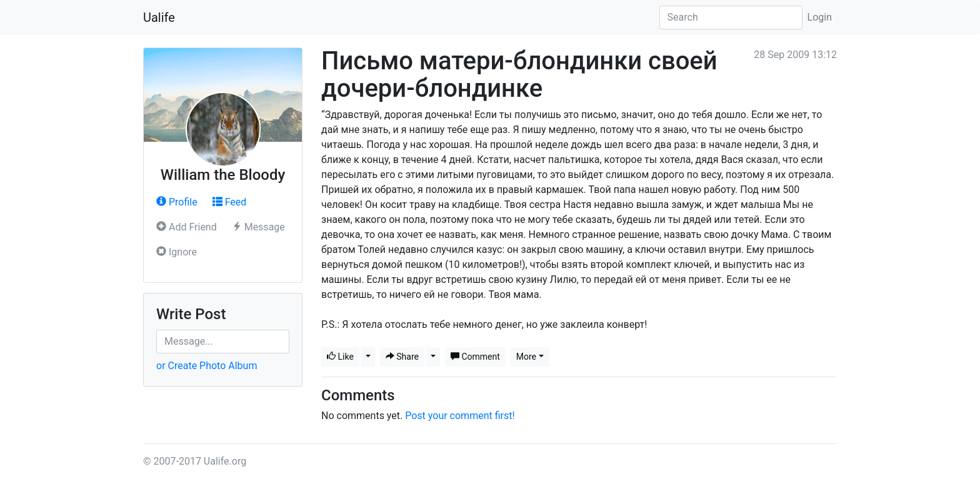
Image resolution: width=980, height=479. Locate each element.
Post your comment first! (460, 416)
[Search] (731, 17)
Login (820, 17)
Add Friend (187, 227)
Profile (177, 202)
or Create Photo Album (207, 366)
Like (340, 357)
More (526, 357)
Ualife (159, 17)
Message (258, 227)
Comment (475, 357)
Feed (230, 202)
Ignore (177, 252)
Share (402, 357)
